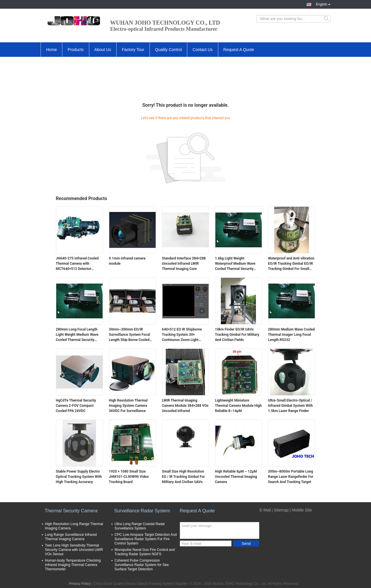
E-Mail (265, 510)
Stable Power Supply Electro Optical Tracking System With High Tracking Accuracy (79, 477)
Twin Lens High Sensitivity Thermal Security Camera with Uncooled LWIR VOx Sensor (74, 550)
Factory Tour (133, 50)
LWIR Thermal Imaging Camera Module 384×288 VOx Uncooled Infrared (185, 406)
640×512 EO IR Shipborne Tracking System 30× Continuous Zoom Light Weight (182, 335)
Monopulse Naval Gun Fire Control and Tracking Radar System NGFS (145, 552)
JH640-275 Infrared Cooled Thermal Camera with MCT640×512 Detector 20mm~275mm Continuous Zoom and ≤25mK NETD (77, 264)
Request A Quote (239, 50)
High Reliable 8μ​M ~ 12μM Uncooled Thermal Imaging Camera (236, 477)
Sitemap (281, 510)
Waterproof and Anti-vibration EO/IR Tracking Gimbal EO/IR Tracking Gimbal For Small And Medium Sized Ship (291, 264)
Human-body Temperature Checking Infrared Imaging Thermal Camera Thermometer (73, 565)
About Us (103, 50)
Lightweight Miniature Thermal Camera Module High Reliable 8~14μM (238, 406)
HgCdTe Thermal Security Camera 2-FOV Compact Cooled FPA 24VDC (76, 406)
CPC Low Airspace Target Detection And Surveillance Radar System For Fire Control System (146, 539)
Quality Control (169, 50)
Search (327, 19)
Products (76, 50)
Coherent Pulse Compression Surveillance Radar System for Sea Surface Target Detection (142, 565)
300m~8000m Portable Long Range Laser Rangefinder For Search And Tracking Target (291, 477)
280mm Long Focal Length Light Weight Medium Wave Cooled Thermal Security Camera (77, 335)
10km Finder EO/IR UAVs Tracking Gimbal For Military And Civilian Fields (237, 335)
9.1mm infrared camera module (127, 261)
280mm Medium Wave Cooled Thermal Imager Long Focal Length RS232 (291, 335)
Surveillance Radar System (142, 511)
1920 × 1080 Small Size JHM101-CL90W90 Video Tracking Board (129, 477)
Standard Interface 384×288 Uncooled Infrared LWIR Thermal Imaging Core (184, 264)
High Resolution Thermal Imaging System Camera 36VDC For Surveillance (128, 406)
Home (51, 50)
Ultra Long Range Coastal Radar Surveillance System (140, 526)
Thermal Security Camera (71, 511)
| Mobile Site (301, 510)
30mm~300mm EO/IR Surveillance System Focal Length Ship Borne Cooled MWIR (130, 335)
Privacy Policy (80, 584)
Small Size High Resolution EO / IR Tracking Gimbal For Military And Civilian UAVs (183, 477)
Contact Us (202, 50)
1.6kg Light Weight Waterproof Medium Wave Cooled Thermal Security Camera (235, 264)
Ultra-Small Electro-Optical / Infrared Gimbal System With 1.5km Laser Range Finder (291, 406)
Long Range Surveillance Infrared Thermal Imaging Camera (71, 537)
